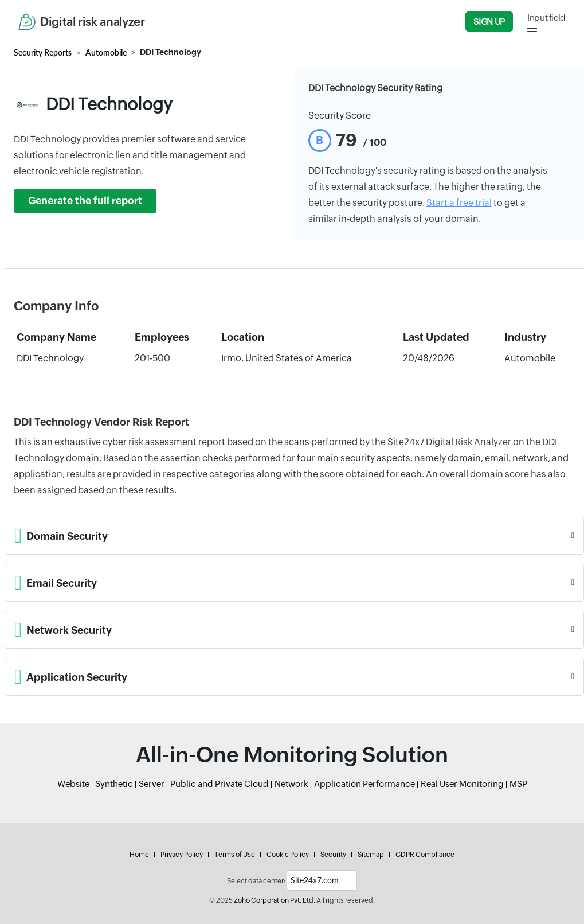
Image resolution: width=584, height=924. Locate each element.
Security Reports (43, 52)
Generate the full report (85, 201)
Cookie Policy (288, 855)
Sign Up (489, 22)
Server (152, 784)
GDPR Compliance (425, 855)
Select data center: (256, 881)
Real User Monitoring (462, 784)
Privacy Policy (182, 855)
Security (333, 855)
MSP (518, 784)
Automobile (106, 52)
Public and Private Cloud (220, 784)
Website (73, 784)
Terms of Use (235, 855)
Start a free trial (459, 203)
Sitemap (371, 855)
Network (291, 784)
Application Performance (364, 784)
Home (139, 855)
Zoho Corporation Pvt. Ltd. (275, 900)
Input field (546, 17)
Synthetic (114, 784)
